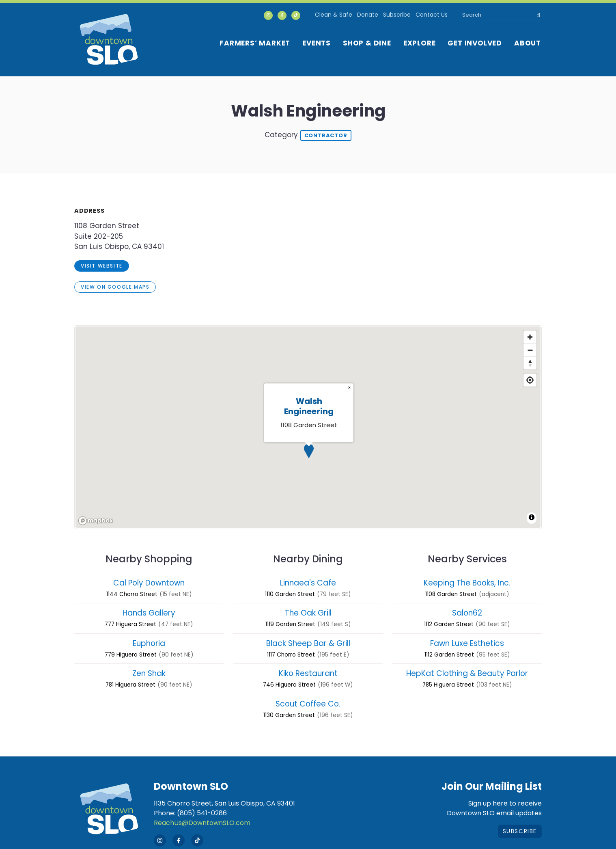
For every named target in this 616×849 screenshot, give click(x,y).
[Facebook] (282, 15)
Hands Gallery (149, 613)
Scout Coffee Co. (308, 704)
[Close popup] (349, 388)
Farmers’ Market (255, 43)
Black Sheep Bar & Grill (308, 643)
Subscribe (397, 15)
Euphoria (149, 643)
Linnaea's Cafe (308, 583)
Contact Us (432, 15)
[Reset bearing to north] (530, 363)
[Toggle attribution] (532, 517)
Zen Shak (149, 673)
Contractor (326, 135)
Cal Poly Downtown (149, 583)
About (528, 43)
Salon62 (467, 613)
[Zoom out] (530, 350)
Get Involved (475, 43)
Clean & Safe (334, 15)
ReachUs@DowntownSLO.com (202, 823)
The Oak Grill (308, 613)
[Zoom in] (530, 337)
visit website (102, 266)
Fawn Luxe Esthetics (467, 643)
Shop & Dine (367, 43)
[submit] (536, 15)
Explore (420, 43)
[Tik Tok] (296, 15)
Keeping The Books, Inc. (467, 583)
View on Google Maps (115, 287)
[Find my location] (530, 380)
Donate (368, 15)
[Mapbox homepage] (96, 521)
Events (317, 43)
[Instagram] (268, 15)
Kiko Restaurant (308, 673)
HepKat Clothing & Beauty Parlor (467, 673)
